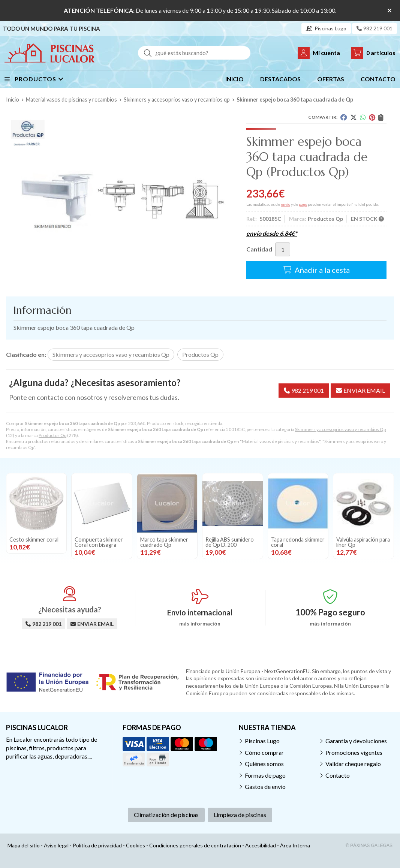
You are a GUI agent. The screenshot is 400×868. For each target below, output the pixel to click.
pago (303, 204)
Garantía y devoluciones (356, 741)
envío (285, 204)
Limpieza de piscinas (240, 815)
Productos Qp (52, 435)
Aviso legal (56, 845)
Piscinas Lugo (262, 741)
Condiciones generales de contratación (195, 845)
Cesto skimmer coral (34, 540)
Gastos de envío (265, 786)
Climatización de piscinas (166, 815)
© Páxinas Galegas (369, 846)
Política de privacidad (97, 845)
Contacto (338, 775)
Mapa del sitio (24, 845)
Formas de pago (265, 775)
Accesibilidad (261, 845)
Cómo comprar (264, 752)
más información (200, 624)
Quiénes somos (264, 764)
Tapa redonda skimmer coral (298, 542)
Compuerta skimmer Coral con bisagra (99, 542)
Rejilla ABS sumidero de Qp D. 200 (230, 542)
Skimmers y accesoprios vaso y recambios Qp (340, 429)
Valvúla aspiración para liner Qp (363, 542)
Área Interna (295, 845)
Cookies (136, 845)
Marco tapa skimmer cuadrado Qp (164, 542)
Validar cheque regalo (353, 764)
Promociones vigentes (354, 752)
